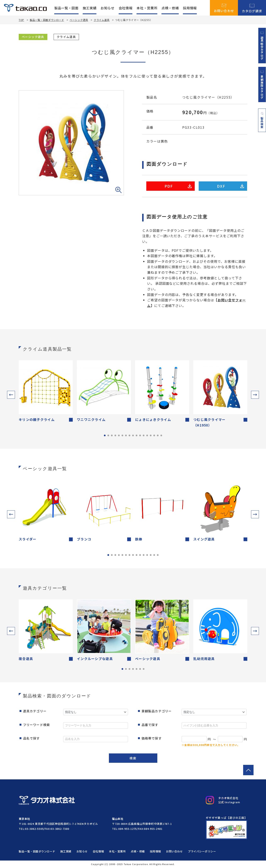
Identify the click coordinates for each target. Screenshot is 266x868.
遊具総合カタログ (262, 45)
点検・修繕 (170, 8)
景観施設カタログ (262, 84)
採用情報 (190, 8)
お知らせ (108, 8)
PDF (178, 186)
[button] (11, 395)
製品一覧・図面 (66, 8)
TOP (21, 20)
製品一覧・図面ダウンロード (47, 20)
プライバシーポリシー (202, 851)
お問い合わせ (224, 8)
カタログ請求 (252, 8)
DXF (230, 186)
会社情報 (126, 8)
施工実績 (90, 8)
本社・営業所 (147, 8)
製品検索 (262, 120)
